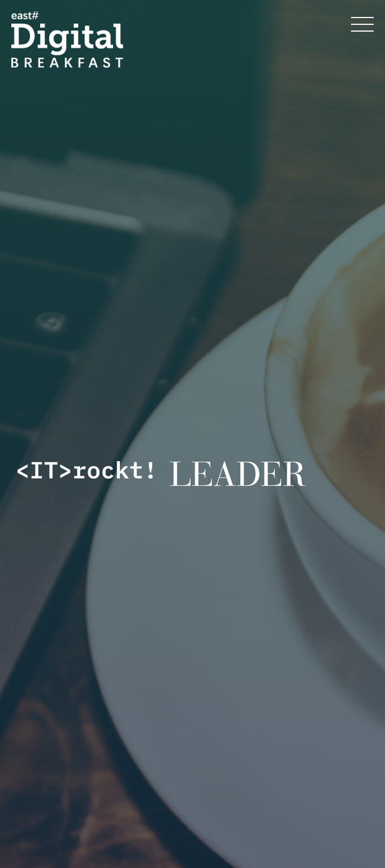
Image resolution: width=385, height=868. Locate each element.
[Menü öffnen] (362, 24)
